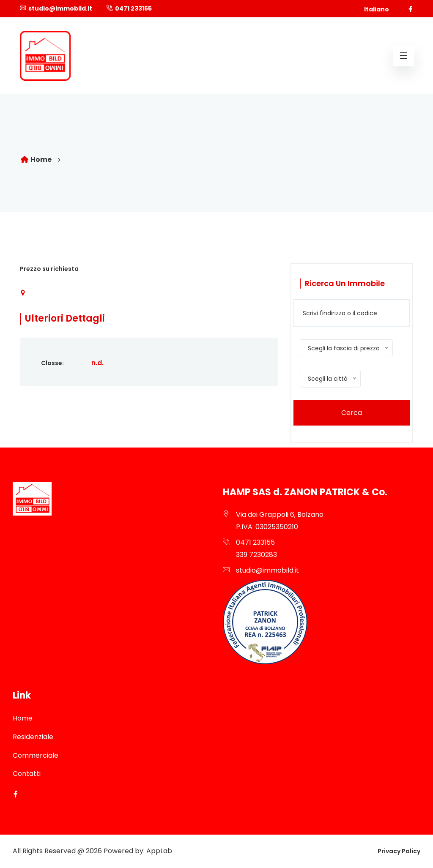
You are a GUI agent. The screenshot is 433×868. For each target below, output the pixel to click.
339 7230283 (256, 555)
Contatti (27, 774)
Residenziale (33, 737)
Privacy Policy (399, 851)
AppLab (159, 851)
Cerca (352, 413)
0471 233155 (133, 8)
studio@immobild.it (60, 8)
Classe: (52, 363)
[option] (216, 218)
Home (36, 160)
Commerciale (36, 755)
